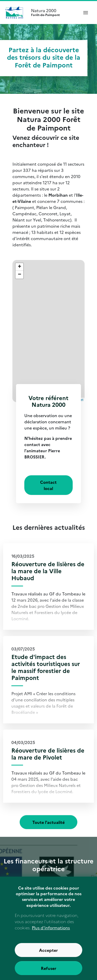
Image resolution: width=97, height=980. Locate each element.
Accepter (48, 957)
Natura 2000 (53, 12)
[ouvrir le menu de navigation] (86, 12)
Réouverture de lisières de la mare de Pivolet (48, 754)
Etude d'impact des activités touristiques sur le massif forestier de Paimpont (46, 667)
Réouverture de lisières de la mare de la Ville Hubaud (48, 571)
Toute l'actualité (48, 822)
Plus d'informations (51, 935)
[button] (19, 267)
